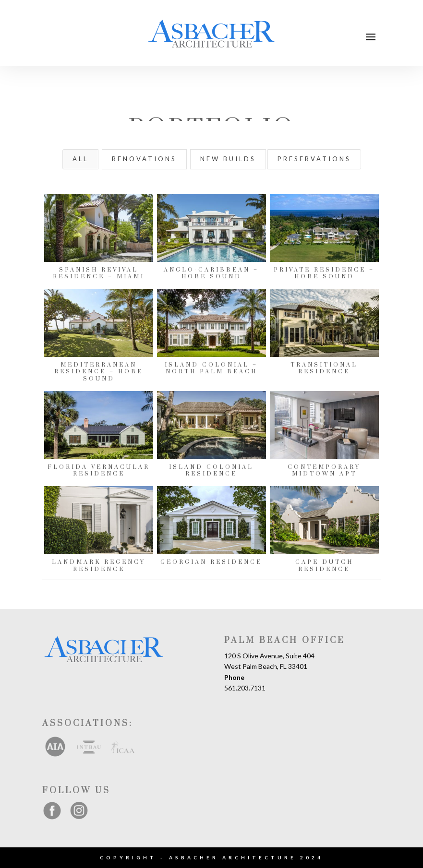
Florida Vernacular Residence (98, 470)
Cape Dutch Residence (324, 565)
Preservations (314, 159)
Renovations (144, 159)
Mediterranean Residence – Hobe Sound (98, 372)
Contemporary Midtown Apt (324, 470)
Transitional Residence (324, 368)
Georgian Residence (211, 562)
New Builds (228, 159)
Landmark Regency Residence (98, 565)
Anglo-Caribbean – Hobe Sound (211, 273)
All (80, 159)
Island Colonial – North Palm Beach (211, 368)
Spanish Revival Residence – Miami (98, 273)
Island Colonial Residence (211, 470)
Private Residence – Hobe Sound (324, 273)
